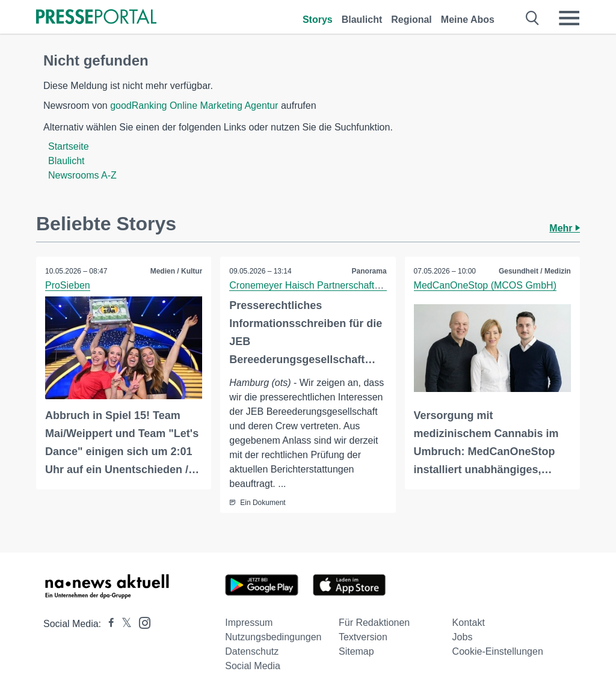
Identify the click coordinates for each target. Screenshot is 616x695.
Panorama (369, 271)
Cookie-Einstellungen (498, 651)
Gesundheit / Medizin (535, 271)
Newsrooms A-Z (82, 175)
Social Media (253, 666)
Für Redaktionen (374, 623)
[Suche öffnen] (533, 18)
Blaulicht (362, 20)
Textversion (363, 637)
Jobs (463, 637)
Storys (318, 20)
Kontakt (469, 623)
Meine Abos (468, 20)
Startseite (69, 146)
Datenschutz (252, 651)
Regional (411, 20)
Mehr (565, 228)
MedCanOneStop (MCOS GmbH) (485, 285)
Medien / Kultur (177, 271)
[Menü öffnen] (569, 18)
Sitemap (356, 651)
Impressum (249, 623)
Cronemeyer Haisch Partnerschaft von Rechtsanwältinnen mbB (364, 285)
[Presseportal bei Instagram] (141, 622)
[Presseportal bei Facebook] (108, 624)
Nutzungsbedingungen (273, 637)
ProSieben (68, 285)
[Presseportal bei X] (123, 624)
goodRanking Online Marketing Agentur (194, 106)
